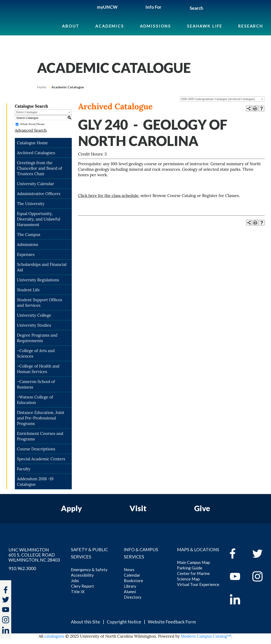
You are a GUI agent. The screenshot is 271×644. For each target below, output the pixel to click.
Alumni (130, 592)
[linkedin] (238, 599)
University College (34, 315)
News (129, 570)
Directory (133, 597)
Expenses (26, 254)
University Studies (34, 325)
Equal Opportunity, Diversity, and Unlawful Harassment (39, 219)
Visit (138, 508)
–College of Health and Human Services (38, 369)
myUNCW (107, 7)
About (71, 26)
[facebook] (238, 554)
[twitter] (6, 600)
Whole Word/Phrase (32, 124)
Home (42, 87)
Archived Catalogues (36, 153)
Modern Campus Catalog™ (206, 636)
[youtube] (238, 576)
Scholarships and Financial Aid (42, 267)
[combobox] (222, 99)
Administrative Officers (39, 194)
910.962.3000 (22, 568)
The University (31, 204)
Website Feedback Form (172, 622)
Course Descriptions (36, 449)
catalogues (54, 636)
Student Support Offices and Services (40, 303)
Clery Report (82, 586)
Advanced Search (31, 130)
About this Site (86, 622)
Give (202, 508)
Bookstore (133, 581)
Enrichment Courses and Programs (40, 436)
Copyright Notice (124, 622)
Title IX (78, 592)
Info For (153, 7)
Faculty (24, 469)
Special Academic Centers (41, 459)
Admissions (156, 26)
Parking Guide (190, 568)
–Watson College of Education (35, 400)
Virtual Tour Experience (198, 584)
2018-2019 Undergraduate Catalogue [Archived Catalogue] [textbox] (218, 99)
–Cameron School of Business (36, 384)
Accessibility (82, 575)
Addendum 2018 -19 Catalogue (35, 482)
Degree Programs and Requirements (37, 338)
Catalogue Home (32, 143)
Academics (110, 26)
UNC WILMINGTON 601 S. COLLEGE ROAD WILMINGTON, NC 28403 (34, 555)
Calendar (132, 575)
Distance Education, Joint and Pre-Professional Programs (41, 418)
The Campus (29, 235)
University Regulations (38, 280)
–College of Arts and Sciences (36, 353)
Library (130, 586)
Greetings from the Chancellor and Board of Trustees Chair (39, 168)
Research (251, 26)
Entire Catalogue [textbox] (27, 112)
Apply (71, 508)
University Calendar (36, 184)
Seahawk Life (205, 26)
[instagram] (6, 620)
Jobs (75, 581)
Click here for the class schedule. (109, 196)
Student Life (28, 290)
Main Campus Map (193, 562)
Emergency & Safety (89, 570)
